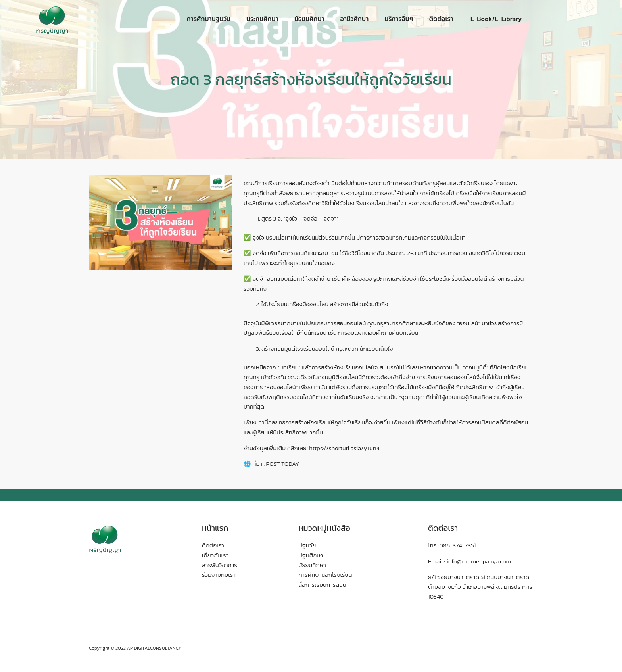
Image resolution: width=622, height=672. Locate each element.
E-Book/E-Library (496, 19)
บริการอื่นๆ (399, 19)
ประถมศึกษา (262, 19)
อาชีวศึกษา (355, 19)
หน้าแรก (215, 528)
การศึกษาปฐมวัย (209, 19)
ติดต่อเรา (441, 19)
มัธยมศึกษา (309, 19)
